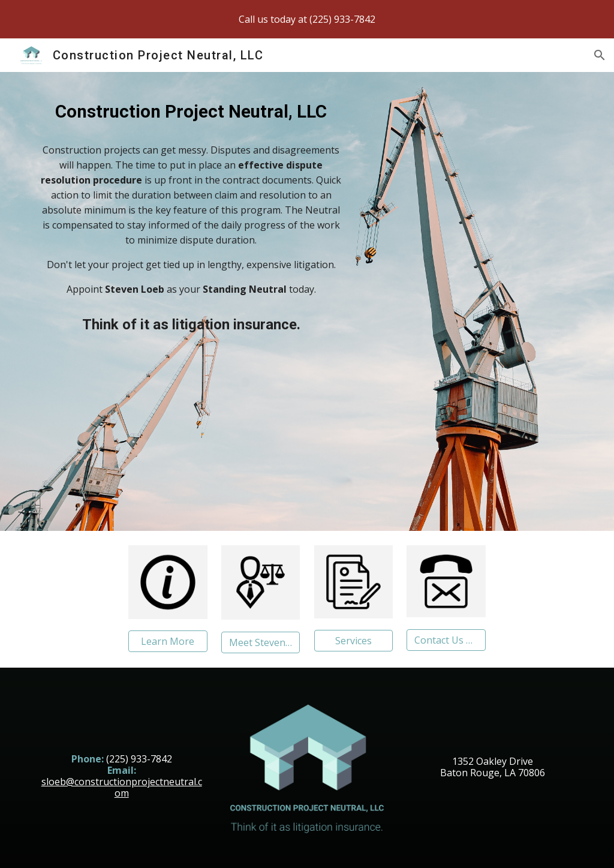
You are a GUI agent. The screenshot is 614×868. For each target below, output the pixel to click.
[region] (307, 19)
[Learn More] (168, 641)
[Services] (353, 641)
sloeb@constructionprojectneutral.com (122, 787)
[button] (600, 55)
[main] (191, 110)
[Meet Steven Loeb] (261, 642)
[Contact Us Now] (446, 640)
